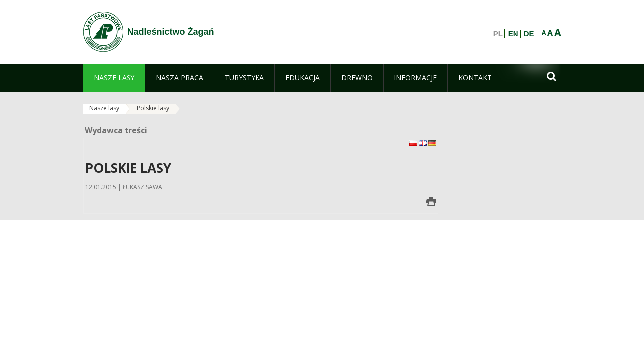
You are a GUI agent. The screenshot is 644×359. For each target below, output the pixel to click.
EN (513, 34)
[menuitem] (114, 78)
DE (529, 34)
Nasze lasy (104, 108)
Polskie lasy (153, 108)
